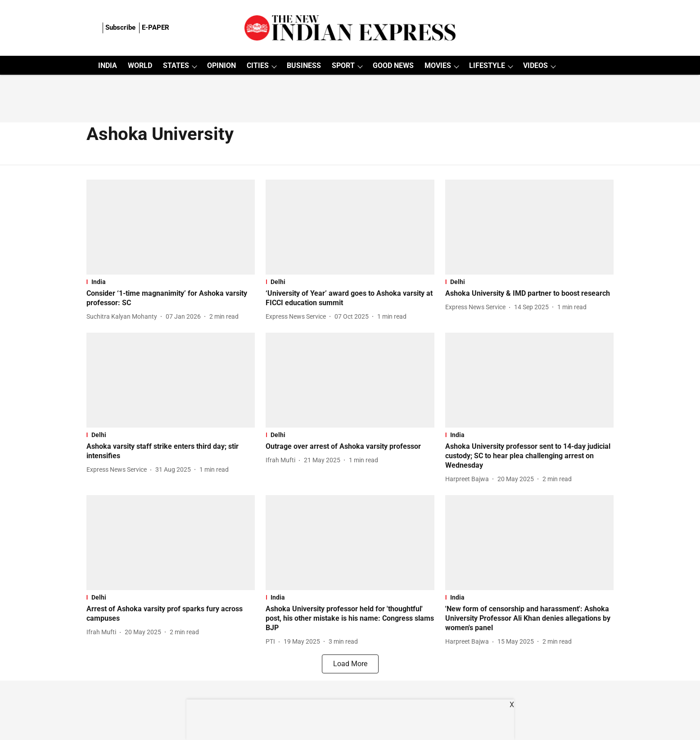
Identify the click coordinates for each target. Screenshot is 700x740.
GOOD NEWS (393, 65)
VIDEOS (535, 65)
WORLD (140, 65)
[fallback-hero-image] (171, 227)
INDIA (108, 65)
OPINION (221, 65)
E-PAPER (156, 27)
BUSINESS (304, 65)
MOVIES (438, 65)
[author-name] (124, 317)
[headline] (171, 298)
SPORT (343, 65)
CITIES (258, 65)
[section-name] (171, 282)
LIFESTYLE (487, 65)
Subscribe (120, 27)
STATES (176, 65)
